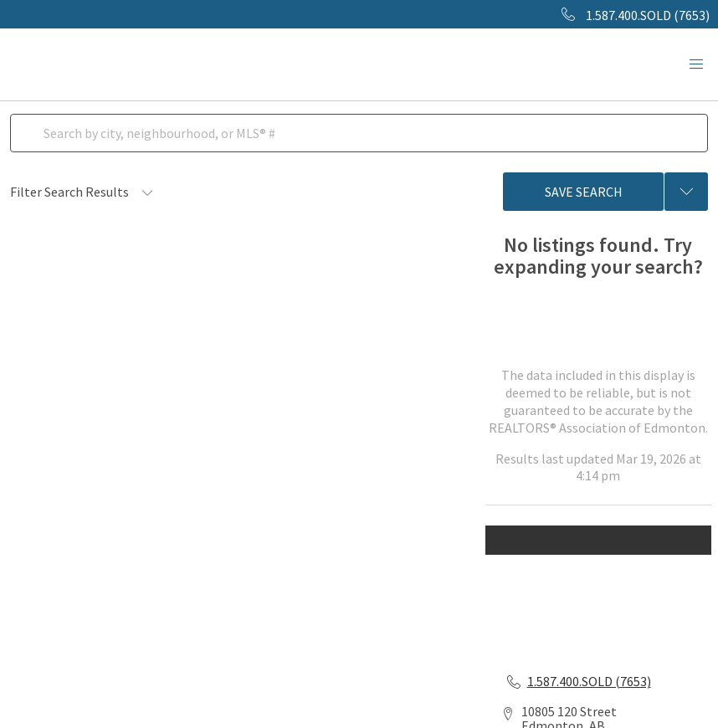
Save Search (584, 192)
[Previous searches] (686, 192)
